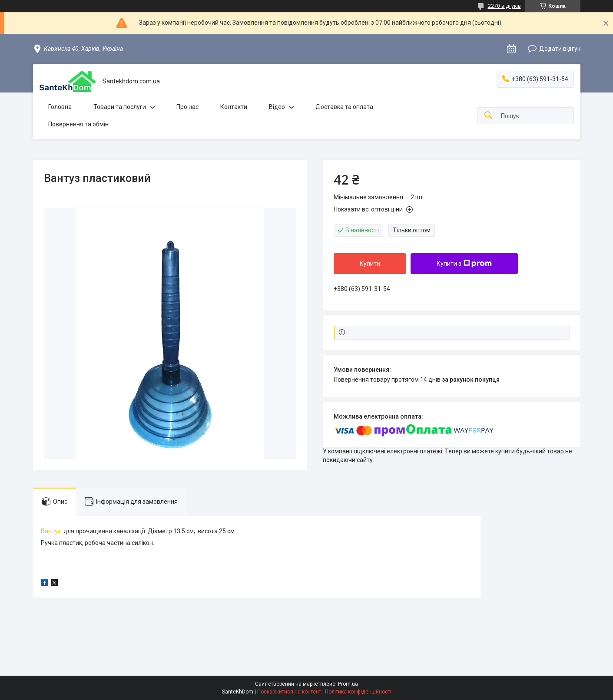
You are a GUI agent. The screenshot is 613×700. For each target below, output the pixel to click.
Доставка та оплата (344, 107)
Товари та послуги (120, 107)
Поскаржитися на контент (289, 692)
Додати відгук (560, 49)
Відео (277, 107)
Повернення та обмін (78, 124)
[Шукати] (488, 116)
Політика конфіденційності (358, 692)
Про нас (187, 107)
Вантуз (51, 531)
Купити (370, 264)
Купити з (464, 264)
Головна (60, 107)
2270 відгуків (504, 6)
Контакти (234, 107)
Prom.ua (348, 684)
